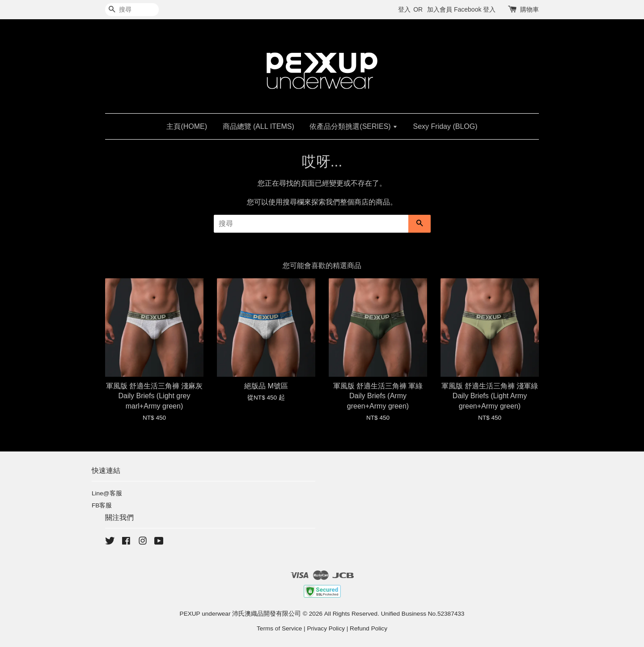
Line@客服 (107, 493)
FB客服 (102, 505)
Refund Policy (369, 628)
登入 (404, 9)
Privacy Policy (326, 628)
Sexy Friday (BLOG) (445, 126)
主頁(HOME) (187, 126)
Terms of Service (279, 628)
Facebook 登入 (475, 9)
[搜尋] (132, 10)
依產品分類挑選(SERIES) (354, 126)
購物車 (530, 9)
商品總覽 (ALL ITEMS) (258, 126)
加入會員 (440, 9)
